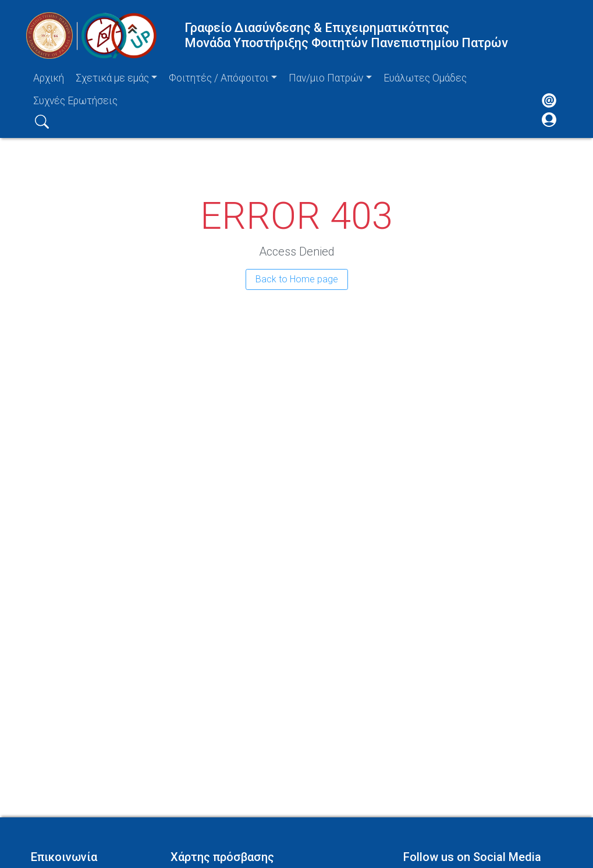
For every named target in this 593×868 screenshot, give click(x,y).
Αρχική (49, 78)
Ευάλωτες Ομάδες (425, 78)
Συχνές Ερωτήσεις (75, 101)
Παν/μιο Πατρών (326, 78)
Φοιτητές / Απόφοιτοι (219, 78)
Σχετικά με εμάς (112, 78)
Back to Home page (297, 279)
